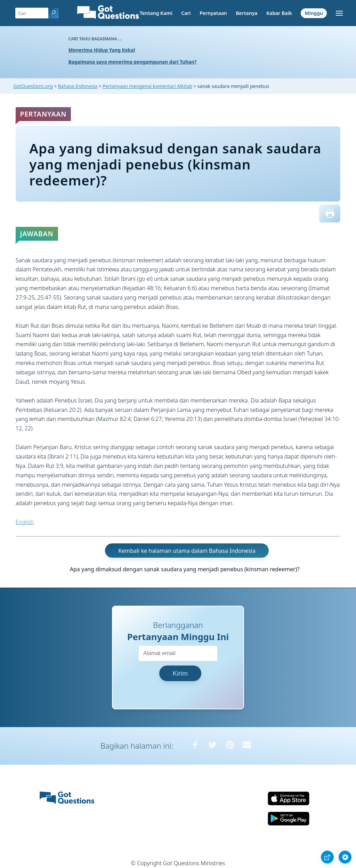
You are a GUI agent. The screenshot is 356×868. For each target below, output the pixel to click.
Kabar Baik (279, 13)
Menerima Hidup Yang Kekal (102, 50)
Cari (186, 13)
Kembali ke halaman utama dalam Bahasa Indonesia (187, 551)
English (25, 522)
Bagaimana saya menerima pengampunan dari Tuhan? (133, 62)
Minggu (314, 13)
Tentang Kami (156, 13)
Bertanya (246, 13)
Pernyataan (213, 13)
